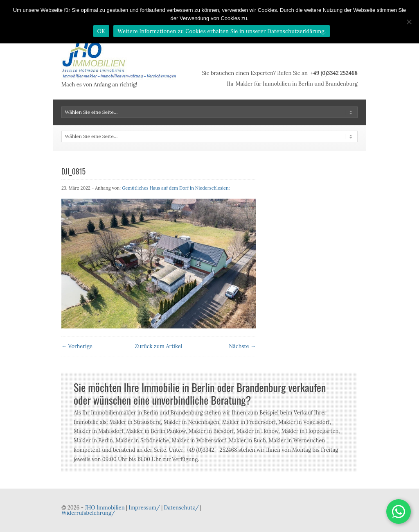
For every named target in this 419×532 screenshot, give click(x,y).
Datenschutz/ (181, 508)
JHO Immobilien (105, 508)
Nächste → (242, 346)
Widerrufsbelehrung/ (88, 513)
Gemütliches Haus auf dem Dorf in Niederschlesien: (176, 188)
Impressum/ (144, 508)
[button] (399, 512)
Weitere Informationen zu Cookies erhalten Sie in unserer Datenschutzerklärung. (222, 31)
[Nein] (409, 22)
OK (101, 31)
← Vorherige (77, 346)
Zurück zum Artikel (159, 346)
